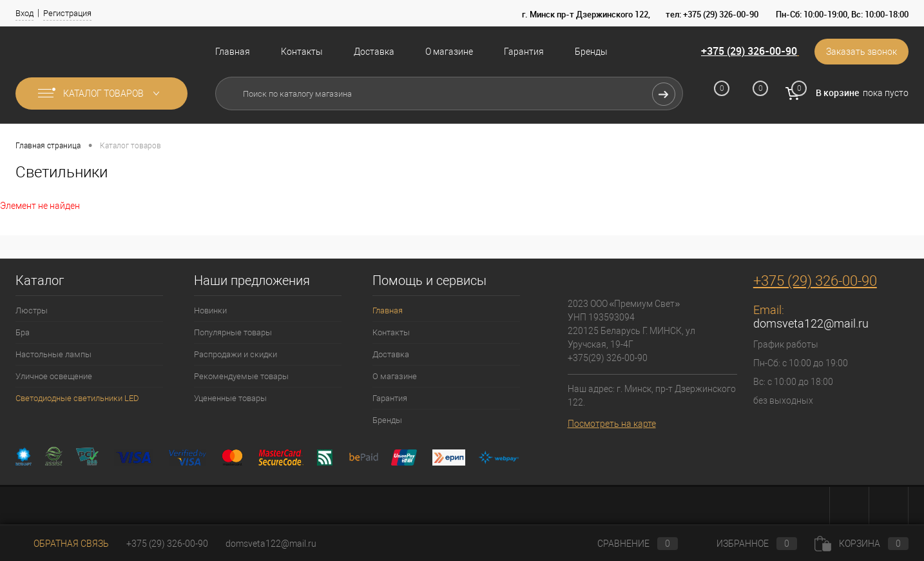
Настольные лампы (53, 354)
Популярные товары (233, 332)
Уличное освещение (54, 376)
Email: (769, 310)
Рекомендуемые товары (241, 376)
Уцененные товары (230, 398)
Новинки (210, 310)
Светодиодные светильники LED (77, 398)
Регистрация (67, 13)
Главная (233, 52)
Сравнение (627, 544)
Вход (24, 13)
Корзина (861, 544)
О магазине (449, 52)
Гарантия (524, 52)
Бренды (591, 52)
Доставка (374, 52)
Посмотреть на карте (612, 424)
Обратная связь (62, 544)
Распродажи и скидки (236, 354)
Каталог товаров (101, 93)
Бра (23, 332)
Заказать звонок (861, 52)
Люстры (32, 310)
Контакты (302, 52)
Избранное (746, 544)
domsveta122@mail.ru (811, 323)
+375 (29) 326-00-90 (749, 51)
